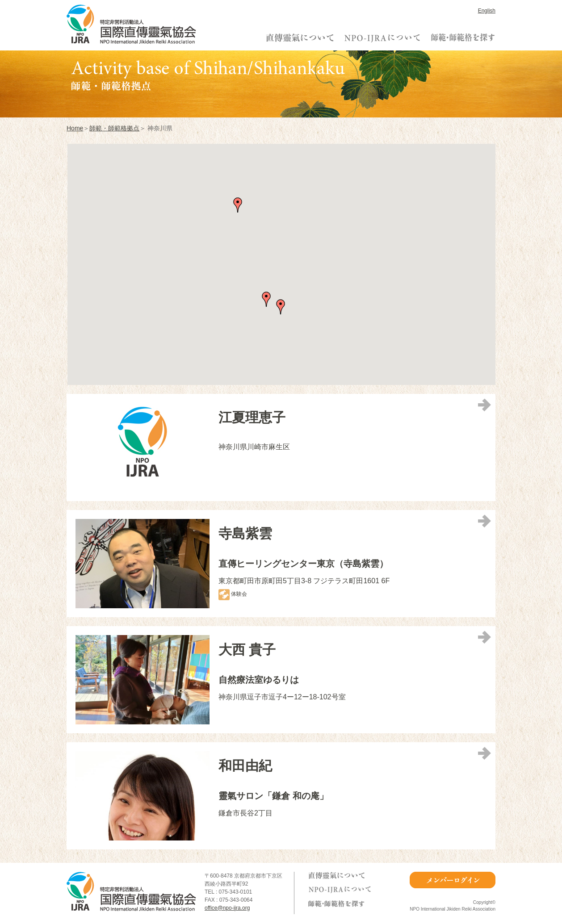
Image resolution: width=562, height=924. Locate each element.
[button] (238, 205)
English (487, 11)
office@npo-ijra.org (227, 908)
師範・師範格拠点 (114, 128)
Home (75, 128)
